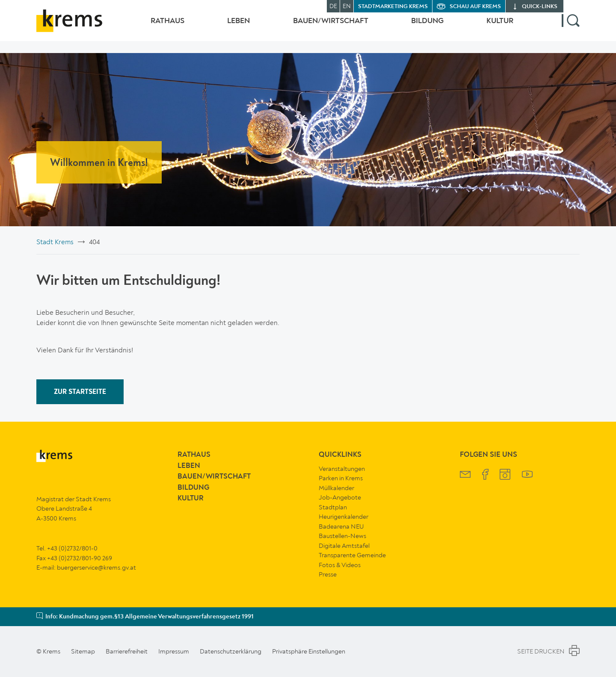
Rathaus (150, 27)
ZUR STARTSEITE (80, 392)
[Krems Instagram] (505, 475)
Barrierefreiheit (127, 651)
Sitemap (83, 651)
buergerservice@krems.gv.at (96, 568)
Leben (226, 27)
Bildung (423, 27)
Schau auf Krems (475, 7)
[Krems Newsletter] (465, 475)
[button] (571, 27)
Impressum (174, 651)
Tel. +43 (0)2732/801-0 (67, 548)
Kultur (500, 27)
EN (347, 6)
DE (333, 6)
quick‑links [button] (540, 7)
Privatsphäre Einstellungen (309, 651)
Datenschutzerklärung (231, 651)
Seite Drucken (548, 652)
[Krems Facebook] (485, 475)
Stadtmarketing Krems (393, 7)
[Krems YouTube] (527, 475)
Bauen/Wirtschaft (322, 27)
